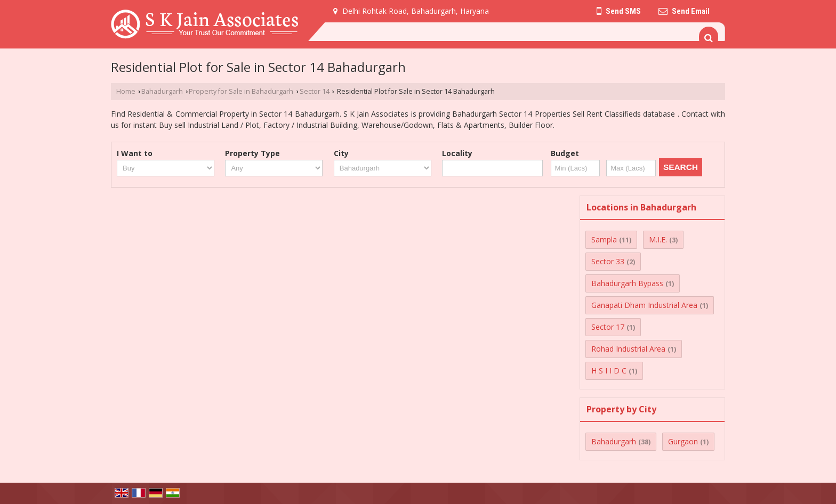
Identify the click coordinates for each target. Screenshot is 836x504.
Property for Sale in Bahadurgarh (241, 91)
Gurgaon (683, 441)
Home (126, 91)
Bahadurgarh (162, 91)
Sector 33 (608, 261)
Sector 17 (608, 327)
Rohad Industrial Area (628, 349)
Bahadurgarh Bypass (627, 283)
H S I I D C (609, 371)
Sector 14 (315, 91)
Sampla (604, 239)
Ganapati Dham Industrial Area (644, 305)
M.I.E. (658, 239)
